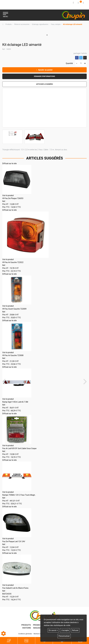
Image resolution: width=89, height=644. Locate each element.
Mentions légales (39, 634)
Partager (77, 57)
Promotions (39, 626)
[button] (73, 24)
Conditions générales (25, 634)
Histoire (27, 629)
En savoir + (53, 630)
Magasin (38, 629)
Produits (26, 626)
